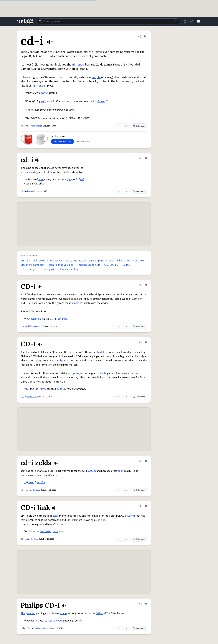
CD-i (22, 326)
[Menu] (198, 21)
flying (70, 179)
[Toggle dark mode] (192, 21)
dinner (101, 101)
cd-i (22, 126)
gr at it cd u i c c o (119, 261)
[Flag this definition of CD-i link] (146, 506)
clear (59, 389)
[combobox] (109, 21)
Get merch (139, 126)
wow (26, 389)
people (96, 77)
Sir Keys (36, 490)
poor (120, 471)
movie (43, 389)
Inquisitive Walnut (42, 628)
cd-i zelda (40, 261)
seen (31, 172)
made (63, 613)
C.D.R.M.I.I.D (111, 265)
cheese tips (33, 397)
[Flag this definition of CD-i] (146, 285)
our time (62, 319)
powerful (59, 621)
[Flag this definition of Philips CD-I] (146, 604)
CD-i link (25, 261)
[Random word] (177, 21)
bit (62, 361)
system (92, 471)
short (99, 352)
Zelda (103, 373)
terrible (41, 482)
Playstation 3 (36, 319)
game (44, 93)
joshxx (30, 191)
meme (36, 475)
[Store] (185, 21)
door (41, 179)
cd (62, 172)
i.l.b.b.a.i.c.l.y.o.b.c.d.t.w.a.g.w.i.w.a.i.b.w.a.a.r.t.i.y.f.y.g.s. (51, 269)
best (114, 295)
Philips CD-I (26, 628)
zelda (49, 172)
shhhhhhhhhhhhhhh (36, 326)
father (99, 613)
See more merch (83, 141)
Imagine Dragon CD (89, 265)
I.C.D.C (126, 265)
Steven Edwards (35, 126)
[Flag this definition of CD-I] (146, 342)
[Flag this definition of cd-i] (145, 37)
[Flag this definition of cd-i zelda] (146, 461)
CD (52, 319)
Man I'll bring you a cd (61, 265)
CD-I (22, 397)
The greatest (28, 613)
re (91, 299)
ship (44, 101)
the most (48, 621)
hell (82, 179)
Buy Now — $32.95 (63, 141)
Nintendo (78, 65)
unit (40, 361)
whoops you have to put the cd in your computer (77, 261)
